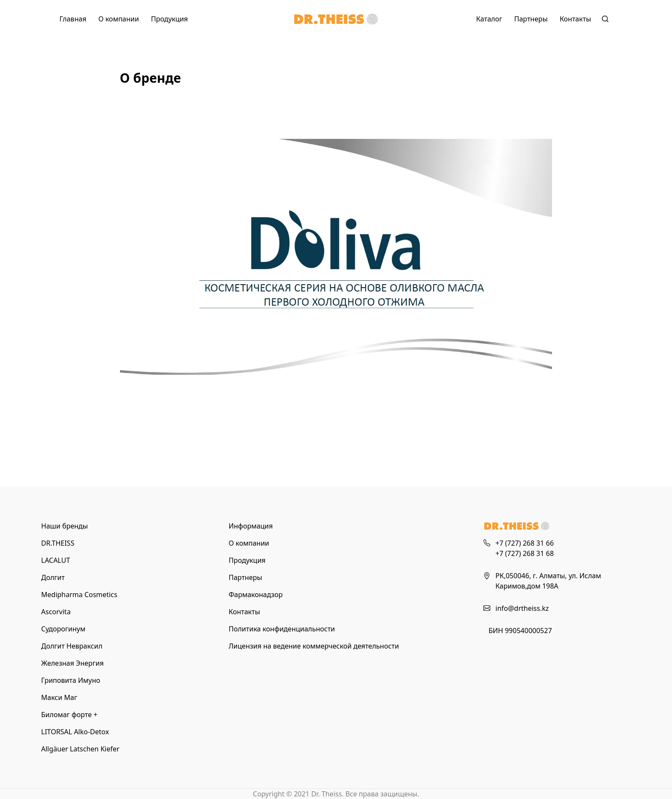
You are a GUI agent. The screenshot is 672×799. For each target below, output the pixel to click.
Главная (73, 19)
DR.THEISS (58, 543)
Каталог (489, 19)
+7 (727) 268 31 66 (525, 543)
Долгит (53, 577)
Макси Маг (59, 697)
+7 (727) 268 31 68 (525, 553)
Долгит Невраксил (72, 646)
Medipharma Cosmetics (79, 595)
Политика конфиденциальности (282, 629)
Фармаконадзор (255, 595)
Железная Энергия (72, 663)
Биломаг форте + (69, 715)
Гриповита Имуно (71, 680)
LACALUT (55, 560)
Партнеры (531, 19)
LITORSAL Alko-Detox (75, 732)
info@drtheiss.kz (522, 608)
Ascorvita (56, 612)
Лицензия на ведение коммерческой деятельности (313, 646)
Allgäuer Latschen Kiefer (80, 749)
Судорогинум (63, 629)
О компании (119, 19)
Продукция (169, 19)
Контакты (575, 19)
